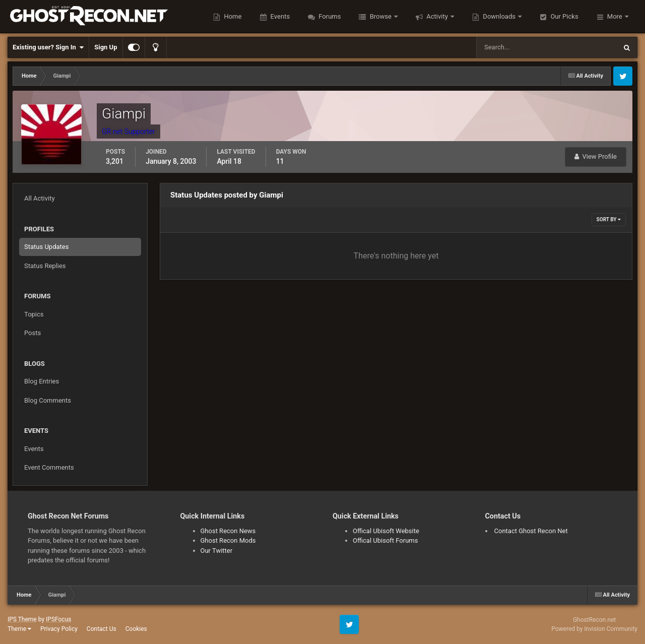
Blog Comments (48, 400)
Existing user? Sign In (48, 47)
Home (232, 16)
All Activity (40, 198)
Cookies (136, 629)
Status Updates (46, 247)
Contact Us (102, 629)
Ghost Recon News (228, 531)
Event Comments (49, 467)
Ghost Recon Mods (228, 540)
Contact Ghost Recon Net (531, 531)
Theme (19, 629)
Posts (33, 333)
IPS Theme (22, 619)
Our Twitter (217, 551)
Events (279, 16)
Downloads (499, 16)
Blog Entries (42, 381)
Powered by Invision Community (594, 629)
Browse (380, 16)
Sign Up (106, 47)
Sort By (609, 219)
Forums (329, 16)
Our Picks (563, 16)
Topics (34, 314)
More (615, 16)
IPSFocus (58, 619)
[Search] (516, 47)
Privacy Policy (59, 629)
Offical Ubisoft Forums (385, 540)
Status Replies (45, 266)
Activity (437, 16)
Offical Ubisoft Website (386, 531)
